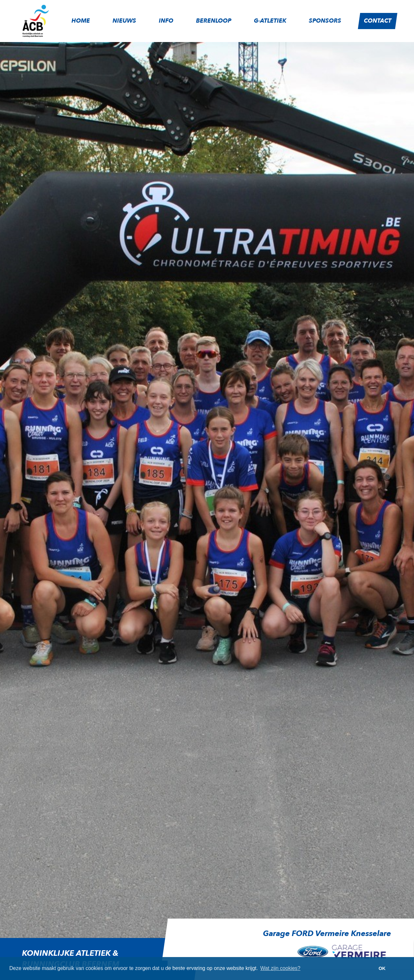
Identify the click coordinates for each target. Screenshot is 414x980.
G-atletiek (270, 21)
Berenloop (214, 21)
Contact (378, 21)
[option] (279, 947)
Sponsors (325, 21)
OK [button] (382, 968)
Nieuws (124, 21)
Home (81, 21)
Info (166, 21)
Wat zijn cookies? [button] (280, 968)
